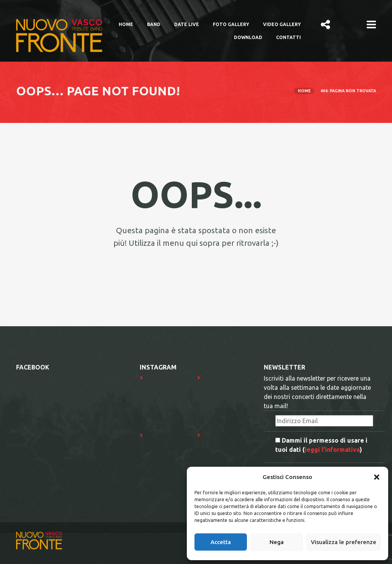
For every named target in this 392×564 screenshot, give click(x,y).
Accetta (221, 542)
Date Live (187, 24)
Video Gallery (282, 24)
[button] (377, 477)
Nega (277, 542)
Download (248, 37)
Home (126, 24)
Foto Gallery (231, 24)
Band (154, 24)
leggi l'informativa (332, 450)
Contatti (288, 37)
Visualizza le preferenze (344, 542)
